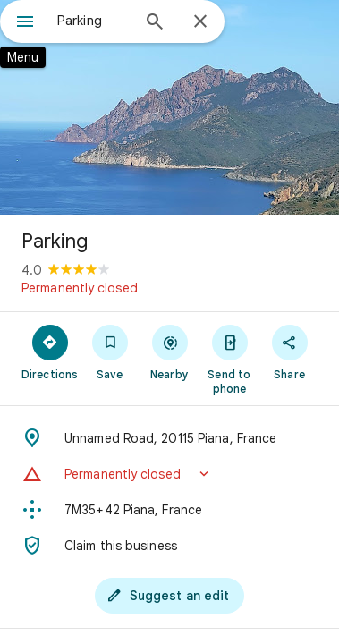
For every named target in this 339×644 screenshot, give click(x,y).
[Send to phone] (229, 359)
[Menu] (25, 23)
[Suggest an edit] (170, 596)
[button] (169, 474)
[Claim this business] (169, 546)
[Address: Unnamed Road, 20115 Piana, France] (169, 438)
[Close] (200, 22)
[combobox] (93, 21)
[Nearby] (169, 352)
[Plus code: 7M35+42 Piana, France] (169, 510)
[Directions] (50, 352)
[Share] (289, 352)
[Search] (155, 23)
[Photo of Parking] (169, 107)
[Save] (110, 352)
